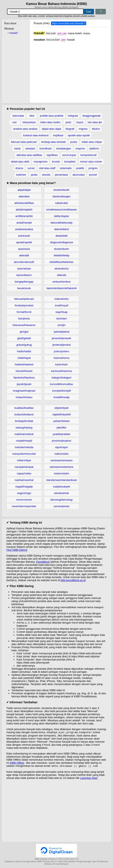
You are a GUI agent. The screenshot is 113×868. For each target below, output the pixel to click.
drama (19, 168)
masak (14, 33)
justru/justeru (61, 351)
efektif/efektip (62, 255)
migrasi (83, 129)
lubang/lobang (24, 428)
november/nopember (24, 506)
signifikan (52, 155)
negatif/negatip (24, 487)
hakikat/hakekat (24, 364)
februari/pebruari (24, 299)
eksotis (46, 175)
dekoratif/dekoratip (62, 223)
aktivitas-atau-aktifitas (29, 155)
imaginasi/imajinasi (24, 391)
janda (34, 175)
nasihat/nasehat (24, 480)
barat (17, 148)
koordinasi (46, 148)
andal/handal (24, 223)
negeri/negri (24, 493)
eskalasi (30, 148)
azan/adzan (24, 269)
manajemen (41, 162)
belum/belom (24, 275)
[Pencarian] (45, 12)
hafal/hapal (24, 358)
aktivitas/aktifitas (24, 203)
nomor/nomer (24, 500)
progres (93, 168)
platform (94, 148)
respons (80, 148)
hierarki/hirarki (24, 371)
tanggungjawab (92, 116)
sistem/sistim (61, 473)
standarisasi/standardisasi (62, 480)
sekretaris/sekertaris (61, 467)
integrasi (73, 116)
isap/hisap (62, 312)
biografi (70, 129)
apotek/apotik (24, 242)
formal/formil (24, 312)
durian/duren (62, 249)
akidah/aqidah (24, 210)
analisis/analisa (24, 229)
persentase (61, 175)
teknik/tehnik (61, 493)
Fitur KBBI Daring (17, 550)
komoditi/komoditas (62, 384)
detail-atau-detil (20, 162)
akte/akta (24, 196)
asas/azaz (24, 249)
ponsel (93, 175)
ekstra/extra (62, 269)
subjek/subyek (61, 487)
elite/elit (61, 275)
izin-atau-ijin (95, 122)
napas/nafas (24, 473)
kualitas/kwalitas (24, 408)
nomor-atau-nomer (91, 162)
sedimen (21, 175)
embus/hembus (62, 282)
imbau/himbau (24, 397)
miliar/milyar (24, 460)
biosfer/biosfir (62, 190)
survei (31, 168)
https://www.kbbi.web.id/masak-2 (69, 23)
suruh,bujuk (69, 155)
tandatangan (63, 148)
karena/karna (62, 358)
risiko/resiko (62, 454)
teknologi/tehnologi (61, 500)
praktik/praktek (62, 434)
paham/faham (62, 421)
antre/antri (24, 236)
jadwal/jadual (62, 332)
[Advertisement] (70, 70)
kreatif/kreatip (61, 397)
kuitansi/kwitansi (24, 414)
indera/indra (62, 299)
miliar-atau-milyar (92, 142)
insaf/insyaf (62, 305)
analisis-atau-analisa (25, 129)
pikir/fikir (62, 428)
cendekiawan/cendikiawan (62, 210)
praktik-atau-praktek (52, 116)
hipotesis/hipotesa (24, 378)
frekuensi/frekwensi (24, 325)
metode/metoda (24, 447)
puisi (68, 122)
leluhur (96, 129)
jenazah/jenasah (62, 338)
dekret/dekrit (62, 229)
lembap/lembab (24, 421)
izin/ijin (62, 325)
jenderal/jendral (62, 345)
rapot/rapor (62, 447)
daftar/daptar (62, 216)
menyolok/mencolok (24, 454)
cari (14, 122)
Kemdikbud (43, 562)
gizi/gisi (24, 332)
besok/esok (24, 288)
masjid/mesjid (24, 441)
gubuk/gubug (24, 345)
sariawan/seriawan (62, 460)
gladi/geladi (24, 338)
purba (74, 142)
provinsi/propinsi (62, 441)
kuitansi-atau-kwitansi (36, 135)
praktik (80, 168)
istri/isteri (62, 319)
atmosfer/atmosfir (24, 262)
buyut (80, 122)
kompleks (70, 162)
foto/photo (24, 319)
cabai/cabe (62, 203)
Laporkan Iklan (89, 779)
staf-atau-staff (47, 168)
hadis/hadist (24, 351)
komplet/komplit (61, 391)
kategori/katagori (61, 378)
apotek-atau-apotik (79, 135)
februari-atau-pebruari (24, 142)
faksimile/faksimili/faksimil (62, 288)
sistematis (66, 168)
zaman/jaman (61, 506)
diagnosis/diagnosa (62, 242)
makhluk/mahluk (24, 434)
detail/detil (62, 236)
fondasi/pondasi (24, 305)
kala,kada (18, 116)
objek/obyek (62, 408)
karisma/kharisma (62, 371)
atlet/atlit (24, 255)
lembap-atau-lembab (53, 142)
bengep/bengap (24, 282)
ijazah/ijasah (24, 384)
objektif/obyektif (62, 414)
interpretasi (29, 122)
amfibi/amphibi (24, 216)
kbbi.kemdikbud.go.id (73, 580)
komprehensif (88, 155)
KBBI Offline (17, 763)
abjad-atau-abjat (51, 129)
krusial (56, 162)
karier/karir (62, 364)
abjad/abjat (24, 190)
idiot (32, 116)
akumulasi (79, 175)
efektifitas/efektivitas (61, 262)
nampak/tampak (24, 467)
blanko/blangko (62, 196)
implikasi (58, 135)
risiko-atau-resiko (50, 122)
